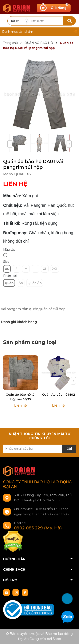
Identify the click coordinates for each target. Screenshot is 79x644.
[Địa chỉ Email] (39, 449)
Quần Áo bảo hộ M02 (59, 395)
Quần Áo (35, 283)
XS (7, 269)
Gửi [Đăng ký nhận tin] (69, 449)
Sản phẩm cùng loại (30, 342)
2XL (55, 269)
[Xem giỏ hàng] (54, 7)
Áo (21, 283)
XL (45, 269)
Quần (9, 283)
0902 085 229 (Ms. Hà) (38, 528)
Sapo (57, 639)
